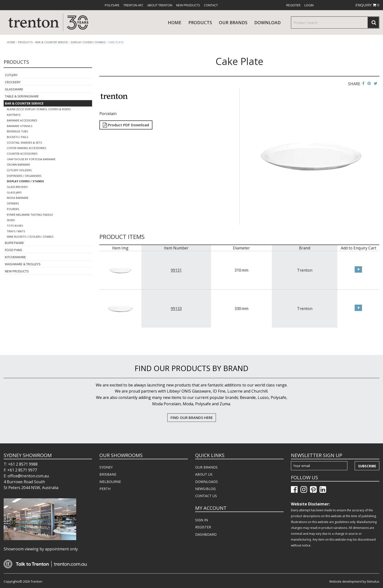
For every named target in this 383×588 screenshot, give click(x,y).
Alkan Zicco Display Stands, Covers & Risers (39, 109)
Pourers (13, 209)
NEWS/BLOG (205, 489)
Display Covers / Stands (88, 42)
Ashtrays (14, 115)
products (200, 22)
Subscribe (367, 466)
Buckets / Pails (17, 137)
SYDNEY (106, 467)
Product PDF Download (126, 125)
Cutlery (11, 75)
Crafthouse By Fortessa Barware (31, 159)
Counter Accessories (22, 154)
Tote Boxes (15, 226)
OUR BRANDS (206, 467)
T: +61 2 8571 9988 (21, 464)
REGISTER (203, 527)
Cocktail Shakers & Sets (24, 143)
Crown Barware (18, 165)
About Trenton (160, 5)
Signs (11, 220)
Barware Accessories (22, 120)
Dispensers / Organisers (24, 176)
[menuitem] (112, 5)
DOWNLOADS (207, 482)
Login (309, 5)
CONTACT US (206, 496)
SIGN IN (202, 520)
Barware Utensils (20, 126)
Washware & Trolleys (23, 264)
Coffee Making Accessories (26, 148)
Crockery (13, 82)
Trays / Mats (16, 231)
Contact (211, 5)
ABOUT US (204, 474)
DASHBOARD (206, 534)
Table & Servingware (22, 96)
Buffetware (14, 243)
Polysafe (112, 5)
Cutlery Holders (19, 170)
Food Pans (14, 250)
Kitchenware (15, 257)
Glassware (14, 89)
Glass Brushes (17, 187)
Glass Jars (14, 192)
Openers (13, 203)
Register (293, 5)
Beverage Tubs (17, 131)
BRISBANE (108, 474)
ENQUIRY (367, 5)
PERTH (105, 489)
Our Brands (233, 22)
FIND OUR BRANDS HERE (192, 417)
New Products (188, 5)
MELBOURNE (110, 482)
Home (175, 22)
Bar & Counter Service (52, 42)
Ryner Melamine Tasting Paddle (30, 215)
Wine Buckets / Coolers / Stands (30, 237)
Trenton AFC (133, 5)
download (267, 22)
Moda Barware (18, 198)
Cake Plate (116, 42)
